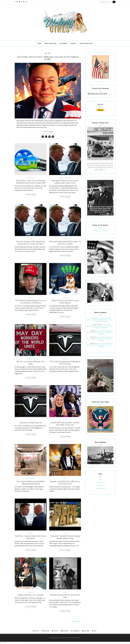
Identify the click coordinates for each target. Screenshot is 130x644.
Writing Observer (96, 318)
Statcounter (3, 643)
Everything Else (63, 178)
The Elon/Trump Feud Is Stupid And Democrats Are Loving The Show (31, 243)
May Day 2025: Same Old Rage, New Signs (31, 363)
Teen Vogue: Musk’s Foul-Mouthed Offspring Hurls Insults (31, 483)
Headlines (28, 178)
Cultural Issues (65, 359)
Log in (100, 480)
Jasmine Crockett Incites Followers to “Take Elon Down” (65, 483)
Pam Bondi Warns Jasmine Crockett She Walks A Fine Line (65, 424)
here (105, 170)
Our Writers (64, 43)
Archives (73, 43)
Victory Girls (31, 592)
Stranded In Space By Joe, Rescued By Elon (65, 596)
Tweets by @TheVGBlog (100, 230)
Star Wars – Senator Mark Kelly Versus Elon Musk (31, 537)
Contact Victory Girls (86, 43)
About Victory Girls (50, 43)
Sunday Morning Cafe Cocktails (31, 595)
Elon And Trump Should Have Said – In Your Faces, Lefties (65, 243)
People (69, 178)
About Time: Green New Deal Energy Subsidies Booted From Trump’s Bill (31, 182)
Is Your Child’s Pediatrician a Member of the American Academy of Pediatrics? (101, 320)
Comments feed (100, 486)
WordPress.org (100, 488)
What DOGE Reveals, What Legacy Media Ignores (65, 302)
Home (39, 43)
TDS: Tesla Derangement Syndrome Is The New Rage (65, 363)
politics (34, 178)
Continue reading (48, 131)
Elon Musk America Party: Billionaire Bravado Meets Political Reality (48, 58)
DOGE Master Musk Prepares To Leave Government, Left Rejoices (31, 302)
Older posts (76, 622)
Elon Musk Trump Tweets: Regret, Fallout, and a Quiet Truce (65, 182)
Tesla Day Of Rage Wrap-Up (31, 423)
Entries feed (100, 483)
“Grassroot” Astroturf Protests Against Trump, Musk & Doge (65, 537)
